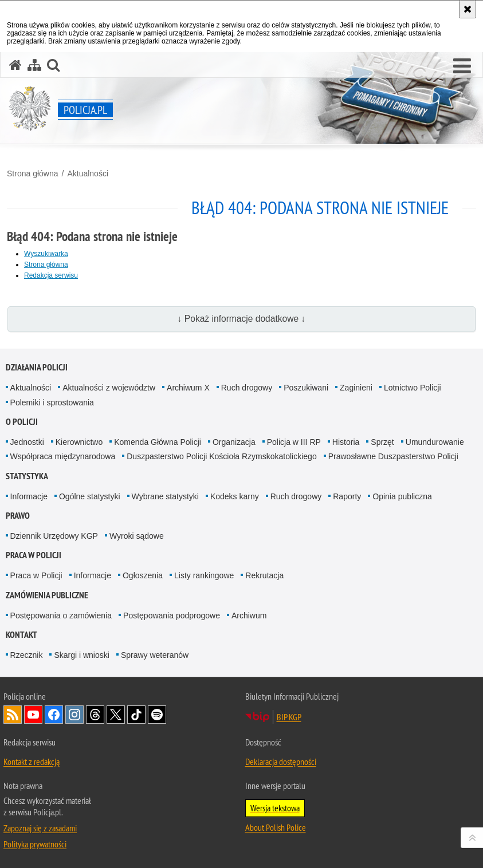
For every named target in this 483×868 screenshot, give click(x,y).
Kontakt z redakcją (32, 762)
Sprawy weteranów (155, 655)
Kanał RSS (13, 715)
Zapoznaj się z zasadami (40, 828)
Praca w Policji (34, 555)
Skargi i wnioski (81, 655)
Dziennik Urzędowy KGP (54, 536)
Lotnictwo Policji (413, 388)
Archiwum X (188, 388)
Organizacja (234, 442)
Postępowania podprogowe (172, 616)
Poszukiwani (306, 388)
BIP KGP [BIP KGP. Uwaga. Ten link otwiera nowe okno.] (289, 717)
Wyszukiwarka (46, 254)
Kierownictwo (79, 442)
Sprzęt (382, 442)
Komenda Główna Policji (158, 442)
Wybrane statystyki (165, 496)
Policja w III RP (294, 442)
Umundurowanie (435, 442)
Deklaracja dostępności (281, 762)
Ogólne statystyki (90, 496)
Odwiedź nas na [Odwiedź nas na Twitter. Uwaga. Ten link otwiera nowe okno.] (116, 715)
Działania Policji (37, 367)
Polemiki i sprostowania (52, 403)
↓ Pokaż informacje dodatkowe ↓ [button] (242, 319)
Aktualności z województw (109, 388)
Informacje (29, 496)
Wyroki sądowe (137, 536)
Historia (346, 442)
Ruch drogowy (247, 388)
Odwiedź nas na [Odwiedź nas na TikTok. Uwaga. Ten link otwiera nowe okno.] (136, 715)
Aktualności (88, 173)
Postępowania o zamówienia (61, 616)
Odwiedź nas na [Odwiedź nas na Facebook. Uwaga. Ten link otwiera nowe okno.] (54, 715)
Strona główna (33, 173)
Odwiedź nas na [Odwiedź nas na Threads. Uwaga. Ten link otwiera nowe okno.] (95, 715)
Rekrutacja (264, 575)
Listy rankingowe (204, 575)
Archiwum (249, 616)
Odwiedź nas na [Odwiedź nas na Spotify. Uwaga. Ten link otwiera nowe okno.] (157, 715)
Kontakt (21, 635)
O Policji (22, 422)
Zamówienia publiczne (47, 595)
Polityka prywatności (35, 844)
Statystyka (27, 476)
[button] (462, 66)
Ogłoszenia (143, 575)
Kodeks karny (235, 496)
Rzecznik (27, 655)
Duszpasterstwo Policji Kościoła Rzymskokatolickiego (221, 456)
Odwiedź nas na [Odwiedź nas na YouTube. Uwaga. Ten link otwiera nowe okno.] (33, 715)
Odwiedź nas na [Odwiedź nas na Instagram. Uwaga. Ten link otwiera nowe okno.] (74, 715)
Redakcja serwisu (51, 275)
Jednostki (27, 442)
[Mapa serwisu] (34, 65)
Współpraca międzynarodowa (63, 456)
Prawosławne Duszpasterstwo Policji (393, 456)
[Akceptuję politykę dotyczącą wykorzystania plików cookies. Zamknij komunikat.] (468, 9)
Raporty (347, 496)
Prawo (18, 516)
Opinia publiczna (402, 496)
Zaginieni (356, 388)
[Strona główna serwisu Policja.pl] (15, 65)
